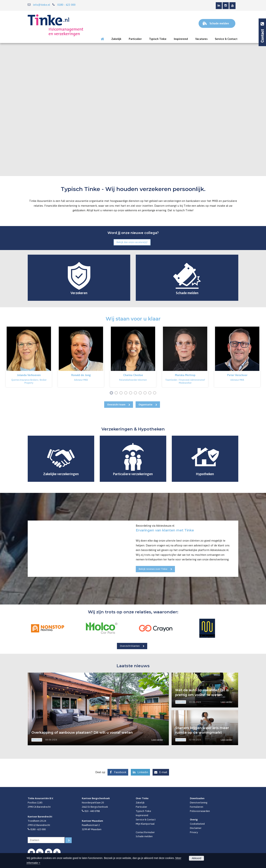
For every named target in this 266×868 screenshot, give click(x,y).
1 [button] (112, 393)
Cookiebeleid (197, 824)
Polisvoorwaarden (200, 811)
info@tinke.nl (41, 5)
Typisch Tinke (143, 811)
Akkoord (196, 858)
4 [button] (127, 393)
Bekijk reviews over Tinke (153, 569)
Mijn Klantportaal (145, 824)
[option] (29, 356)
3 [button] (122, 393)
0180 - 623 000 (66, 5)
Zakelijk (140, 802)
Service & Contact (146, 819)
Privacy (194, 832)
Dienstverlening (199, 802)
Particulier (141, 807)
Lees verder (157, 740)
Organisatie (145, 404)
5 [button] (131, 393)
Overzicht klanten (130, 646)
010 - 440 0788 (92, 811)
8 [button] (146, 393)
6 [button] (136, 393)
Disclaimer (196, 828)
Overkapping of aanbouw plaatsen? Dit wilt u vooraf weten (82, 733)
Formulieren (197, 807)
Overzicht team (116, 404)
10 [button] (155, 393)
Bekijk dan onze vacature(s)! (132, 242)
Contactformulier (145, 832)
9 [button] (151, 393)
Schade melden (144, 836)
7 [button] (141, 393)
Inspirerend (142, 815)
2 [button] (117, 393)
